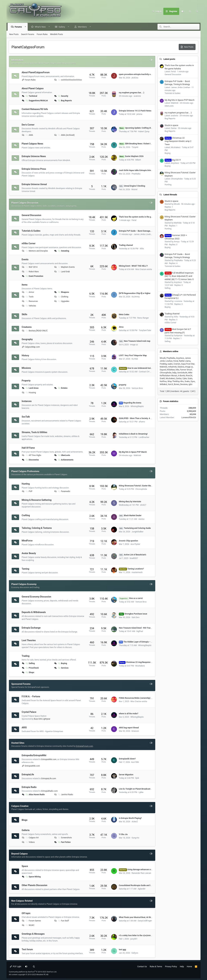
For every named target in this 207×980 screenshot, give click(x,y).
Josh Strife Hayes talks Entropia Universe (137, 170)
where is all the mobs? (129, 714)
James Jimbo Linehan (143, 234)
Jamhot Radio (65, 795)
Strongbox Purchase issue (133, 614)
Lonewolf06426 (189, 417)
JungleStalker (138, 532)
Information (17, 60)
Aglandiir (142, 889)
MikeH (138, 160)
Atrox (121, 327)
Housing (31, 393)
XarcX (170, 384)
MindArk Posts (56, 34)
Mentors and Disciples (37, 251)
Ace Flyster (135, 544)
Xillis (142, 249)
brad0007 (134, 558)
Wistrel (134, 189)
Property (26, 381)
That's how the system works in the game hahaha (140, 217)
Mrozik (163, 358)
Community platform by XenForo (33, 972)
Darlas (179, 378)
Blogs (25, 820)
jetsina (139, 114)
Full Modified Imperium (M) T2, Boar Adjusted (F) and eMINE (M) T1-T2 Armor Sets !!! (179, 276)
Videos (30, 842)
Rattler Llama (185, 361)
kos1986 (135, 762)
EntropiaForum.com (84, 746)
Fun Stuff (63, 921)
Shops (30, 672)
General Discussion (31, 215)
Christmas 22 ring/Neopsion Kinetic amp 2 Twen (143, 662)
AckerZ (135, 822)
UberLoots (64, 455)
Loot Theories (29, 640)
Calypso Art (32, 838)
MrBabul (163, 384)
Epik (137, 778)
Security (63, 96)
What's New (40, 27)
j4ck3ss (135, 78)
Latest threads (170, 195)
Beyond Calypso (19, 854)
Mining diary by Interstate (130, 502)
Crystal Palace (29, 712)
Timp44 (135, 147)
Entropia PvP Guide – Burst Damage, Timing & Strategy (143, 231)
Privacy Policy (171, 967)
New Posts (14, 34)
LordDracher (144, 437)
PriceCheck (32, 668)
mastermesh (137, 572)
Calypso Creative (20, 806)
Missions (26, 368)
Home (189, 967)
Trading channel (126, 245)
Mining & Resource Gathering (37, 500)
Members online (171, 351)
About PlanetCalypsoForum (36, 72)
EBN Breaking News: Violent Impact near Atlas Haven (145, 144)
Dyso (193, 381)
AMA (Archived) (66, 135)
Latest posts (169, 59)
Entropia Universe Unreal (34, 184)
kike (177, 370)
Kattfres (163, 381)
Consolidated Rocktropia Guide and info (136, 885)
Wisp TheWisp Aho (176, 381)
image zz (134, 345)
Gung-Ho (135, 838)
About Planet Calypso (33, 88)
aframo (142, 422)
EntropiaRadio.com (49, 791)
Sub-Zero (136, 617)
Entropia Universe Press (34, 169)
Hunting (26, 484)
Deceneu (184, 384)
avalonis (137, 96)
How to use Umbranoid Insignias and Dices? (142, 368)
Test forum (27, 949)
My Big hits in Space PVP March (133, 452)
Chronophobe (141, 489)
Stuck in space (171, 125)
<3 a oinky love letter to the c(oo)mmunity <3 (138, 935)
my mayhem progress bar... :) (132, 93)
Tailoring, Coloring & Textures (37, 528)
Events (25, 259)
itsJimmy (136, 297)
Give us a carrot (131, 598)
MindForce (27, 541)
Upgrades (63, 301)
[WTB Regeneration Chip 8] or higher (135, 293)
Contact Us (142, 967)
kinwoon (135, 731)
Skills (24, 314)
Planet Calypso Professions (25, 471)
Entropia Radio (29, 787)
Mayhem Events (66, 267)
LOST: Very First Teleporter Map (133, 355)
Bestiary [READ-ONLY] (36, 331)
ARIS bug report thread (129, 728)
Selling (30, 663)
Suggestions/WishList (37, 101)
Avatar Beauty (29, 553)
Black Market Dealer (130, 516)
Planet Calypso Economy (24, 584)
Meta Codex (124, 315)
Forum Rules (42, 34)
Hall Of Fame (28, 448)
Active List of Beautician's (133, 555)
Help (182, 967)
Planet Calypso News (32, 144)
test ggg (122, 950)
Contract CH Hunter (147, 372)
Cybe (185, 378)
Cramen (177, 364)
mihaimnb (172, 367)
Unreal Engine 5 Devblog (132, 186)
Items (25, 285)
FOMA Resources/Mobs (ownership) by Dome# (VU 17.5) (144, 698)
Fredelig (163, 364)
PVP (29, 491)
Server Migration (126, 775)
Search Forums (28, 34)
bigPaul (140, 631)
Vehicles (31, 306)
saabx (170, 364)
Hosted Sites (18, 743)
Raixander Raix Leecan (141, 873)
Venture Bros (137, 388)
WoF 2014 (31, 267)
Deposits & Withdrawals (34, 612)
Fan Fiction (64, 842)
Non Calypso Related (22, 901)
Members (83, 27)
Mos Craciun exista (144, 269)
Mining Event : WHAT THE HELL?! (133, 266)
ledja (174, 373)
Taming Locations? (131, 569)
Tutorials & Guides (31, 231)
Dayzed (163, 370)
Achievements (65, 460)
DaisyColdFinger (145, 921)
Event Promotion (34, 276)
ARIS (24, 727)
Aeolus (141, 519)
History (25, 355)
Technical (31, 96)
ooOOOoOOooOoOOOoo (70, 80)
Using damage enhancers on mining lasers (142, 870)
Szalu (190, 378)
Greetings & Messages (33, 934)
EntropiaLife (28, 774)
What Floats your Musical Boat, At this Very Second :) (142, 917)
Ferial (134, 220)
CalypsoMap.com (32, 347)
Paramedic (64, 491)
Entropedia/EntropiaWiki (34, 755)
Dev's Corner (28, 125)
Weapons (63, 292)
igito (190, 384)
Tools (29, 297)
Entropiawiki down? (127, 759)
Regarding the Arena (130, 403)
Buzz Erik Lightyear (42, 719)
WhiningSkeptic (137, 406)
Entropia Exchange (31, 628)
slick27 (143, 505)
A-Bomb (182, 376)
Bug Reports (65, 101)
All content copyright (29, 975)
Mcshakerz (140, 666)
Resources (32, 301)
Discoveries (32, 460)
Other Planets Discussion (34, 885)
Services (63, 668)
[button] (25, 27)
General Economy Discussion (36, 597)
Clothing (63, 297)
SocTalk (26, 417)
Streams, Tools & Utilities (34, 432)
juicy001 (134, 939)
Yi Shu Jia (123, 834)
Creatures (27, 327)
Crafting (26, 515)
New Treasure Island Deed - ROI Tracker (136, 628)
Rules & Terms (156, 967)
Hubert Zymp (144, 132)
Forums (18, 27)
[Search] (197, 11)
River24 (189, 376)
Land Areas (32, 388)
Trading (26, 656)
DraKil (162, 378)
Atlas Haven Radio (35, 795)
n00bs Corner (29, 243)
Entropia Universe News (34, 156)
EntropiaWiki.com (49, 759)
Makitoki (137, 455)
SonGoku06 (182, 373)
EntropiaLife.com (49, 779)
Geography (27, 339)
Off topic (26, 913)
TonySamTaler (145, 330)
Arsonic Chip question (128, 541)
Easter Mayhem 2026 (131, 156)
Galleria (26, 830)
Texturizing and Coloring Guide (135, 528)
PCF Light (16, 967)
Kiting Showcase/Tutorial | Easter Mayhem (137, 486)
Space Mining (33, 877)
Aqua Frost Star (188, 364)
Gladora (181, 367)
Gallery (62, 27)
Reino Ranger (143, 318)
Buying (62, 663)
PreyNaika (136, 174)
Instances (27, 401)
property (123, 385)
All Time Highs (33, 455)
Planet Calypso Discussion (25, 203)
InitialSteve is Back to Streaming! (133, 434)
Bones (177, 384)
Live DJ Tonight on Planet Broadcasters (136, 789)
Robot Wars (32, 272)
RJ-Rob (135, 359)
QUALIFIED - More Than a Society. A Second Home (141, 418)
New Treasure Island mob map (135, 341)
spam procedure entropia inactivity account (138, 74)
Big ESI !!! (173, 160)
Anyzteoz (180, 358)
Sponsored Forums (21, 684)
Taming (25, 569)
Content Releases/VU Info (35, 109)
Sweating (63, 251)
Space (25, 866)
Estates (62, 388)
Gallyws (135, 953)
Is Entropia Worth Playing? (130, 818)
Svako (187, 381)
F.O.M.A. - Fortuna (31, 696)
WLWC (30, 925)
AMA (29, 135)
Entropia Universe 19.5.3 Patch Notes (135, 111)
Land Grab (64, 272)
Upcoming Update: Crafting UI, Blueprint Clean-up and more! (148, 128)
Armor (30, 292)
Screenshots (65, 838)
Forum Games (33, 921)
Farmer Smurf (186, 370)
